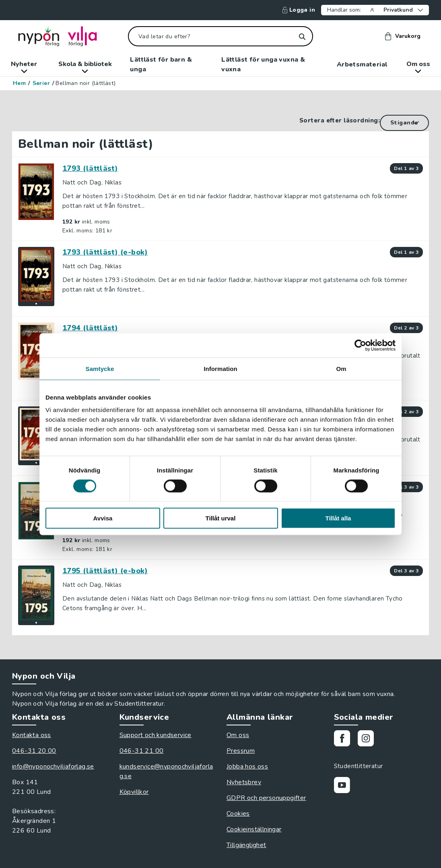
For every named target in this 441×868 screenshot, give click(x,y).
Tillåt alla (338, 518)
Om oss (418, 66)
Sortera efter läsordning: (340, 120)
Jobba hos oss (247, 766)
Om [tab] (341, 368)
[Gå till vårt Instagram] (369, 740)
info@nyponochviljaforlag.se (53, 766)
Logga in (299, 10)
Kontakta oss (32, 735)
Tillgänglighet (246, 845)
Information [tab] (220, 368)
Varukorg (403, 36)
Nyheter (24, 66)
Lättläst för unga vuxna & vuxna (263, 64)
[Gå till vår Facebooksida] (345, 740)
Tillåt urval (221, 518)
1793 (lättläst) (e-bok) (105, 252)
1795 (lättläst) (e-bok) (105, 571)
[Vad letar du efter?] (220, 36)
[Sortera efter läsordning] (404, 123)
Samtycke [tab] (100, 368)
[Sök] (302, 36)
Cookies (238, 814)
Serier (41, 83)
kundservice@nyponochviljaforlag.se (166, 771)
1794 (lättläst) (90, 328)
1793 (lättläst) (90, 168)
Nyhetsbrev (244, 782)
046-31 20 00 (34, 751)
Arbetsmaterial (362, 64)
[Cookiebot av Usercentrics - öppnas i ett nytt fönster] (360, 345)
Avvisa (103, 518)
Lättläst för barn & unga (161, 64)
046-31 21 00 (142, 751)
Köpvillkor (134, 792)
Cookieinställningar (254, 829)
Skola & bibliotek (85, 66)
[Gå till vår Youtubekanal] (345, 786)
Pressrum (241, 751)
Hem (19, 83)
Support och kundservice (156, 735)
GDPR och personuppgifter (266, 798)
